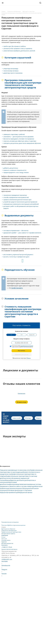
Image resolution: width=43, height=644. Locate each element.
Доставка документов (7, 543)
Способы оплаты (6, 540)
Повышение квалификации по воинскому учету (15, 470)
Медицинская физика (25, 492)
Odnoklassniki (6, 565)
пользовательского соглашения (27, 346)
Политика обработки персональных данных (13, 525)
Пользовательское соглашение (10, 522)
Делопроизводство (15, 484)
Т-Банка (28, 358)
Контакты (5, 545)
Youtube (4, 574)
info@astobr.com (7, 559)
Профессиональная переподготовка (11, 532)
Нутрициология (28, 488)
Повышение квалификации (9, 530)
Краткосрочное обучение (8, 529)
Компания (5, 535)
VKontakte (5, 561)
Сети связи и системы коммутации (24, 486)
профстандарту (17, 288)
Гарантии (4, 542)
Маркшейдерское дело (12, 480)
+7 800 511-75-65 (7, 547)
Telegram (4, 570)
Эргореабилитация (12, 492)
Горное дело (23, 480)
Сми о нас (4, 539)
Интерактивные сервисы (8, 534)
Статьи (3, 537)
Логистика (6, 484)
